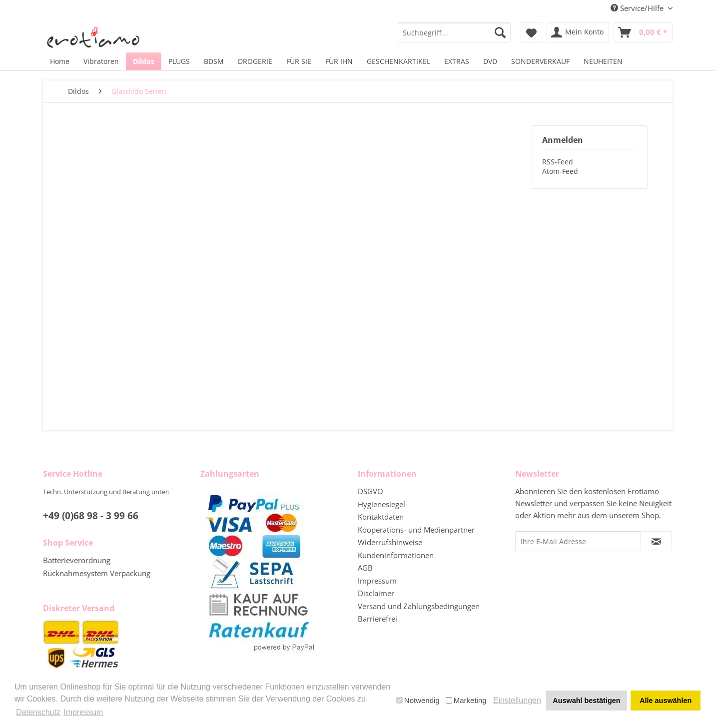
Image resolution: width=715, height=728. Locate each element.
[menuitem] (454, 32)
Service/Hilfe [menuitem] (638, 8)
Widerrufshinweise (390, 542)
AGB (365, 568)
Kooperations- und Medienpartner (416, 530)
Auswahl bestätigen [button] (586, 701)
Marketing (466, 700)
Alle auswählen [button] (666, 701)
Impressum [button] (83, 712)
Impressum (377, 581)
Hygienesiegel (381, 504)
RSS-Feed (558, 162)
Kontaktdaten (381, 517)
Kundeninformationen (396, 555)
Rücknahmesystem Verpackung (97, 573)
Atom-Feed (560, 171)
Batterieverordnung (77, 560)
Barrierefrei (377, 619)
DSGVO (370, 491)
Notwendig (418, 700)
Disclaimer (376, 593)
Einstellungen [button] (517, 700)
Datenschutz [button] (38, 712)
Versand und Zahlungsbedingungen (419, 606)
